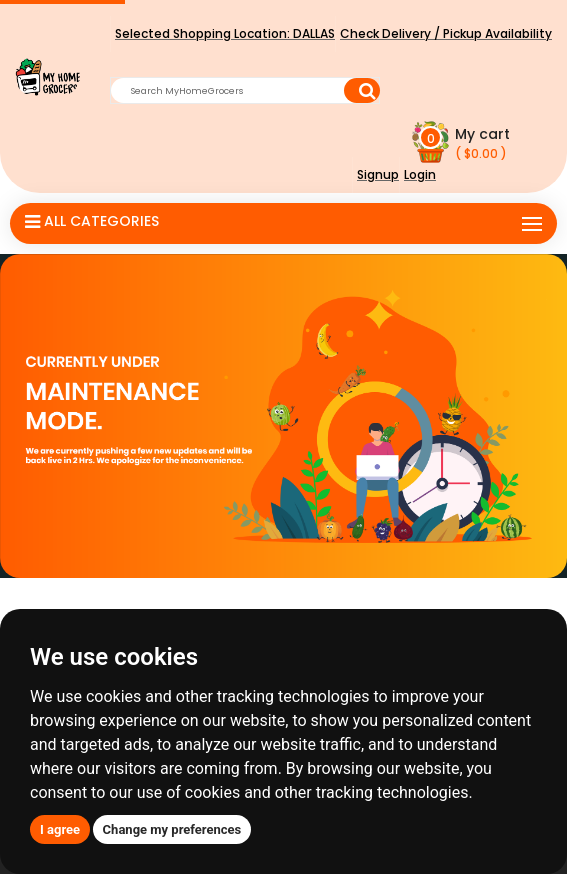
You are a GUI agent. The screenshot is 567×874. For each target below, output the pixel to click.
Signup (378, 174)
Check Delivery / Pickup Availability (446, 33)
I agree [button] (60, 829)
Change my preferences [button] (172, 829)
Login (420, 174)
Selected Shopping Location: (225, 33)
